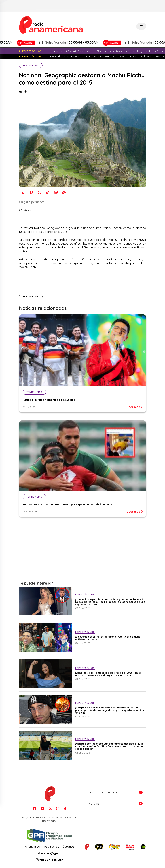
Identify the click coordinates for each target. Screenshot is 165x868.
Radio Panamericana (103, 792)
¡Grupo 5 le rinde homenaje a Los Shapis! (49, 400)
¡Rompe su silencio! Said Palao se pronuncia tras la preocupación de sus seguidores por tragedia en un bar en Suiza (110, 710)
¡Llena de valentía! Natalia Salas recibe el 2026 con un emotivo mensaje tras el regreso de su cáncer (108, 674)
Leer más (135, 407)
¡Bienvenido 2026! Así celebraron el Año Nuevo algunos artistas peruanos (108, 638)
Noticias (94, 803)
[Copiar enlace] (64, 192)
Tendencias (31, 65)
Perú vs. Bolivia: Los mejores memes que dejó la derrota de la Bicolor (67, 504)
